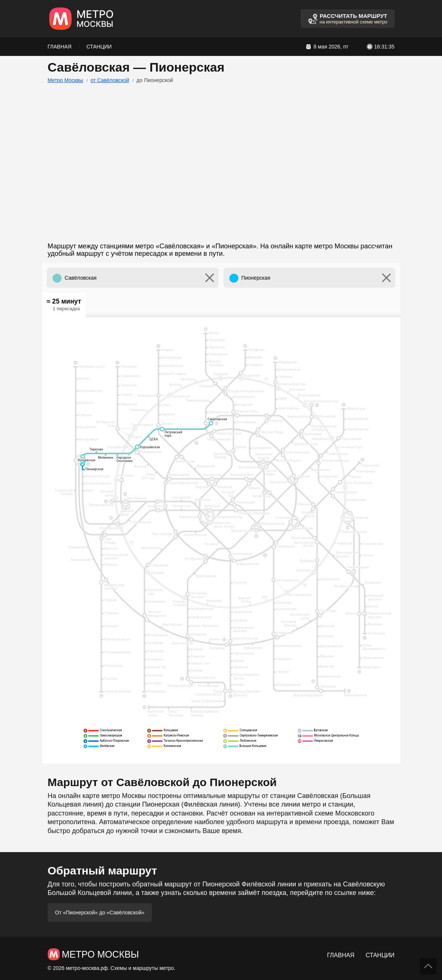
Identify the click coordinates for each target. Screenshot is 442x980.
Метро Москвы (65, 80)
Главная (60, 47)
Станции (99, 47)
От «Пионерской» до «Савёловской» (100, 913)
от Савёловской (110, 80)
